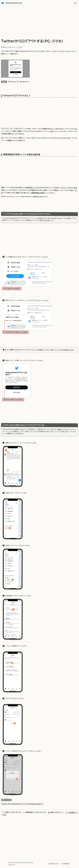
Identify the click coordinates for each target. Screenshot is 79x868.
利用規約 (65, 864)
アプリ (20, 47)
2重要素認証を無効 (38, 193)
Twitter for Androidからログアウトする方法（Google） (22, 804)
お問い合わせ (54, 864)
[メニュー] (75, 3)
